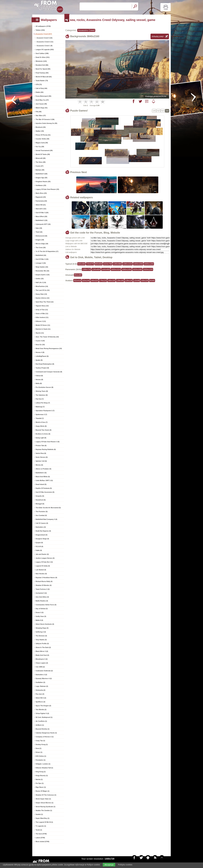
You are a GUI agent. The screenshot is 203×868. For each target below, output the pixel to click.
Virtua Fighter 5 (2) (42, 713)
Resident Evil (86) (42, 65)
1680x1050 (126, 269)
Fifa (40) (38, 112)
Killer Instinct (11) (42, 317)
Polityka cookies (125, 865)
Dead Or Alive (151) (43, 57)
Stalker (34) (40, 131)
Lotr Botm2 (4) (41, 570)
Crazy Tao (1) (40, 741)
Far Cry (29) (40, 147)
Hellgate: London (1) (43, 764)
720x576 (90, 264)
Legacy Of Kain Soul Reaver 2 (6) (47, 442)
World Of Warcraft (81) (44, 77)
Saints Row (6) (41, 453)
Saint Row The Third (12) (45, 302)
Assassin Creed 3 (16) (44, 38)
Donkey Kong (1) (42, 744)
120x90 (137, 281)
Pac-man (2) (40, 694)
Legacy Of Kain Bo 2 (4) (44, 562)
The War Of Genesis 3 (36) (45, 119)
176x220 (103, 281)
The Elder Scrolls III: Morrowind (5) (48, 508)
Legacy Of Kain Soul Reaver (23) (47, 189)
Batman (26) (40, 170)
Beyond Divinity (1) (43, 729)
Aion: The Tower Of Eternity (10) (47, 337)
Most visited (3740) (42, 842)
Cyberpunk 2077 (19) (43, 224)
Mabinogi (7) (40, 407)
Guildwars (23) (41, 185)
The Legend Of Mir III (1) (44, 822)
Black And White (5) (43, 477)
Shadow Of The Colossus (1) (46, 795)
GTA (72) (39, 84)
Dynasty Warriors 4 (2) (44, 678)
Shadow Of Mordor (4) (44, 585)
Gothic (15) (40, 279)
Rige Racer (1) (41, 787)
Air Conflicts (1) (41, 721)
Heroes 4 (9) (40, 352)
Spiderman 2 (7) (41, 414)
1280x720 (86, 269)
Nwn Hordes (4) (41, 574)
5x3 (163, 111)
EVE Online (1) (41, 756)
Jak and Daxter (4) (42, 554)
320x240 (86, 281)
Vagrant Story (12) (42, 306)
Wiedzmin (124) (41, 61)
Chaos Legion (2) (42, 663)
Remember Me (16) (42, 271)
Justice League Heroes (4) (45, 558)
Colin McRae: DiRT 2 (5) (44, 480)
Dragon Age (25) (41, 178)
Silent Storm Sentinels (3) (45, 624)
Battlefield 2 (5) (41, 473)
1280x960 (117, 264)
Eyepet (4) (39, 543)
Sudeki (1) (39, 814)
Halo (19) (39, 228)
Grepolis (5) (40, 496)
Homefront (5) (41, 500)
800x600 (99, 264)
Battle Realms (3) (42, 601)
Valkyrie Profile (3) (42, 644)
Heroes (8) (39, 380)
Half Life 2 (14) (41, 282)
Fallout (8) (39, 376)
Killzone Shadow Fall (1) (44, 768)
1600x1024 (116, 269)
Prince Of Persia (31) (43, 135)
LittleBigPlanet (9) (42, 356)
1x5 (154, 111)
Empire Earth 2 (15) (43, 275)
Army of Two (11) (42, 310)
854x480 (78, 275)
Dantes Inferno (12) (43, 298)
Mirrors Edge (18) (42, 244)
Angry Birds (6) (41, 426)
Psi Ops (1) (40, 783)
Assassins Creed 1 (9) (44, 46)
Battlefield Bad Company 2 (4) (46, 519)
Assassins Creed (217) (44, 34)
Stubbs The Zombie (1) (44, 810)
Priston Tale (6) (41, 446)
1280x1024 (127, 264)
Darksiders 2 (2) (41, 675)
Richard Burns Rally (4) (44, 581)
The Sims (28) (41, 162)
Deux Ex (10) (40, 345)
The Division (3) (41, 636)
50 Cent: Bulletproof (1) (44, 717)
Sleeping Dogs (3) (42, 628)
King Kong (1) (41, 772)
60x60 (152, 281)
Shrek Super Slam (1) (43, 799)
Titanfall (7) (40, 418)
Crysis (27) (39, 166)
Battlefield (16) (41, 255)
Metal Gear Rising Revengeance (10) (49, 348)
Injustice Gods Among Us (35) (46, 123)
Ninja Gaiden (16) (42, 267)
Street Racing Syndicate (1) (45, 807)
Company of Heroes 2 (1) (45, 737)
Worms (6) (39, 465)
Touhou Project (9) (42, 368)
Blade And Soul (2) (42, 655)
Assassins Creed (86, 30)
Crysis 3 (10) (40, 341)
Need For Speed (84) (43, 69)
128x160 (120, 281)
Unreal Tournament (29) (44, 150)
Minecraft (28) (41, 158)
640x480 (81, 264)
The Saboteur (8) (42, 395)
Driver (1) (39, 752)
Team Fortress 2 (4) (43, 589)
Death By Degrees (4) (43, 531)
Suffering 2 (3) (41, 632)
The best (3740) (41, 834)
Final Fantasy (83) (42, 73)
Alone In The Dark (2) (43, 647)
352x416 (77, 281)
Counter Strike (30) (42, 139)
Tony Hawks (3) (41, 640)
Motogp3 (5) (40, 504)
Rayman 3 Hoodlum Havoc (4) (46, 578)
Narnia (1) (39, 779)
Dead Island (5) (41, 484)
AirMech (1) (40, 725)
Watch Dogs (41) (42, 108)
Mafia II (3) (39, 620)
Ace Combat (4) (41, 515)
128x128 (129, 281)
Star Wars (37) (41, 116)
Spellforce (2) (40, 702)
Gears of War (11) (42, 314)
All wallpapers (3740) (43, 26)
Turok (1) (39, 830)
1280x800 (96, 269)
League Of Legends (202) (45, 50)
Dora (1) (38, 748)
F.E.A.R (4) (39, 546)
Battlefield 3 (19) (41, 220)
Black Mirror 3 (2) (42, 651)
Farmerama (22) (41, 201)
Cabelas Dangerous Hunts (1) (46, 733)
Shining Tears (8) (42, 391)
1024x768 (108, 264)
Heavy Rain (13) (41, 294)
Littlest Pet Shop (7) (43, 403)
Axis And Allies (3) (42, 597)
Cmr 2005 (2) (40, 667)
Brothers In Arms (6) (43, 434)
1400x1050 (138, 264)
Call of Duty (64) (41, 88)
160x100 (111, 281)
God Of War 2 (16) (42, 259)
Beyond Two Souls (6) (43, 430)
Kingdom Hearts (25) (43, 182)
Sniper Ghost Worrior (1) (44, 803)
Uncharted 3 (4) (41, 593)
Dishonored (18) (41, 236)
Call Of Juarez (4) (42, 523)
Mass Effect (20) (41, 216)
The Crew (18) (41, 248)
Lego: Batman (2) (42, 686)
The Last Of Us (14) (43, 290)
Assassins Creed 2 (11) (45, 42)
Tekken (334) (40, 30)
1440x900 (106, 269)
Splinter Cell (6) (41, 461)
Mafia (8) (39, 383)
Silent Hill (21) (41, 205)
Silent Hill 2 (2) (41, 698)
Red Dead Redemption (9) (45, 364)
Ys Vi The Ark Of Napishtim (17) (47, 251)
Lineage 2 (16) (41, 263)
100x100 (145, 281)
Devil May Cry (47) (42, 100)
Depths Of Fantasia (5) (44, 488)
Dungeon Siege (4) (42, 539)
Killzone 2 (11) (41, 321)
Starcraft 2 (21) (41, 209)
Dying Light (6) (41, 438)
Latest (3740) (40, 838)
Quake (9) (39, 360)
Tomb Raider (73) (42, 81)
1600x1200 (149, 264)
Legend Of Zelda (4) (43, 566)
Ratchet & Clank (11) (43, 329)
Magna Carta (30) (42, 143)
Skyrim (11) (40, 333)
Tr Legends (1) (41, 826)
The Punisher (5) (42, 512)
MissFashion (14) (42, 286)
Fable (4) (39, 550)
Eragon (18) (40, 240)
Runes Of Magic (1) (43, 791)
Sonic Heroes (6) (42, 457)
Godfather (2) (40, 682)
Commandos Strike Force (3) (46, 605)
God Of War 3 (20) (42, 213)
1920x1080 (137, 269)
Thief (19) (39, 232)
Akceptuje (109, 865)
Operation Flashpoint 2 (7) (45, 411)
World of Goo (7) (42, 422)
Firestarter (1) (41, 760)
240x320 (94, 281)
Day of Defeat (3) (42, 609)
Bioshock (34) (41, 127)
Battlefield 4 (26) (41, 174)
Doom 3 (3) (40, 612)
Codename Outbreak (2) (44, 671)
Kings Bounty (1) (42, 776)
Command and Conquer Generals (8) (49, 372)
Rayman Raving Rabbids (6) (46, 449)
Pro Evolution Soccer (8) (44, 387)
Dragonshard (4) (41, 535)
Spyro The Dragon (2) (43, 706)
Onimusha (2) (40, 690)
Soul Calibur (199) (42, 53)
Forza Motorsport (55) (43, 96)
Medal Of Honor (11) (43, 325)
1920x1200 (148, 269)
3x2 (158, 111)
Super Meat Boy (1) (43, 818)
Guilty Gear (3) (41, 616)
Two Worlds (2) (41, 710)
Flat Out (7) (40, 399)
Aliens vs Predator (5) (43, 469)
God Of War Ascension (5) (45, 492)
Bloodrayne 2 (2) (42, 659)
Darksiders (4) (41, 527)
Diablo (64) (39, 92)
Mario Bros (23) (41, 193)
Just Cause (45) (41, 104)
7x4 (167, 111)
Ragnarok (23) (41, 197)
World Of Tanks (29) (43, 154)
